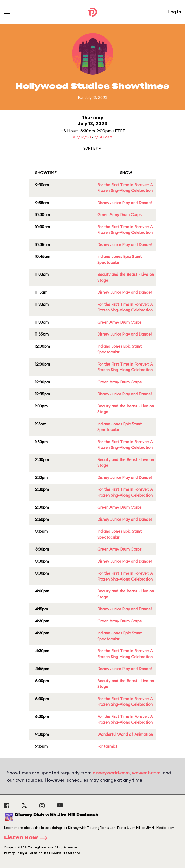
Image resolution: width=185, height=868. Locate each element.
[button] (93, 149)
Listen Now (27, 838)
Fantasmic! (107, 746)
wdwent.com (146, 773)
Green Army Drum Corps (119, 215)
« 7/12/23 (82, 137)
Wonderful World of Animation (125, 734)
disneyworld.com (111, 773)
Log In (174, 12)
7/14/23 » (103, 137)
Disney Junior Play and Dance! (124, 203)
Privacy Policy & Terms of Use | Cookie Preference (42, 853)
